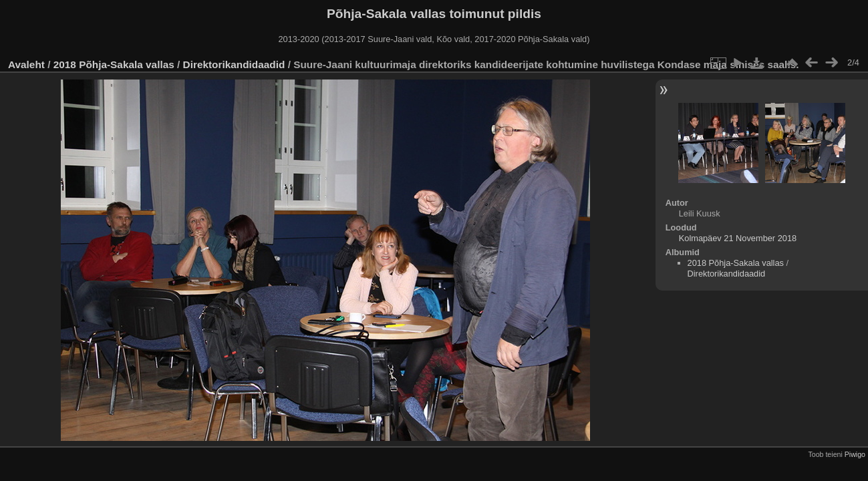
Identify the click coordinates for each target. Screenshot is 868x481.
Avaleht (26, 64)
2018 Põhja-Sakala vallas (114, 64)
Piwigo (855, 454)
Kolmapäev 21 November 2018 (738, 238)
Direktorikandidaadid (234, 64)
